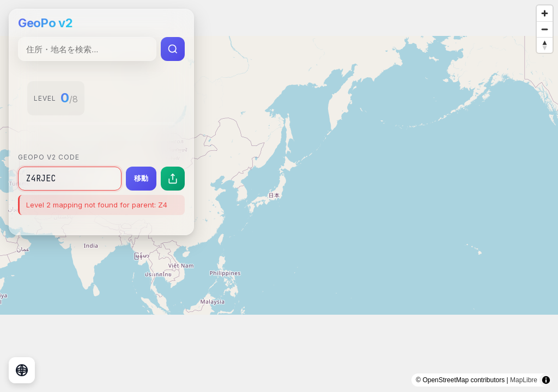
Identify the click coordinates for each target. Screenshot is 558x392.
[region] (279, 196)
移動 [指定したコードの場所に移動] (141, 178)
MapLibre (524, 380)
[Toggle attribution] (546, 380)
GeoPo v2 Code (49, 157)
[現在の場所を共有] (173, 179)
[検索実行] (173, 49)
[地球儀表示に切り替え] (22, 370)
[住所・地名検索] (87, 49)
